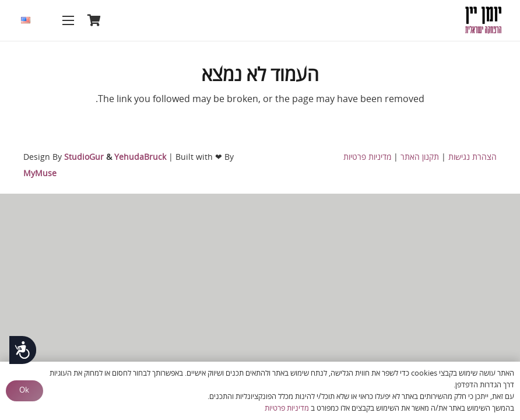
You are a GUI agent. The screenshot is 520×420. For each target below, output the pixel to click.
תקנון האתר (420, 157)
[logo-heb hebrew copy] (483, 20)
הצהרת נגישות (472, 157)
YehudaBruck (140, 157)
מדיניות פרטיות (367, 157)
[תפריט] (68, 20)
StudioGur (84, 157)
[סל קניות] (94, 20)
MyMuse (40, 174)
